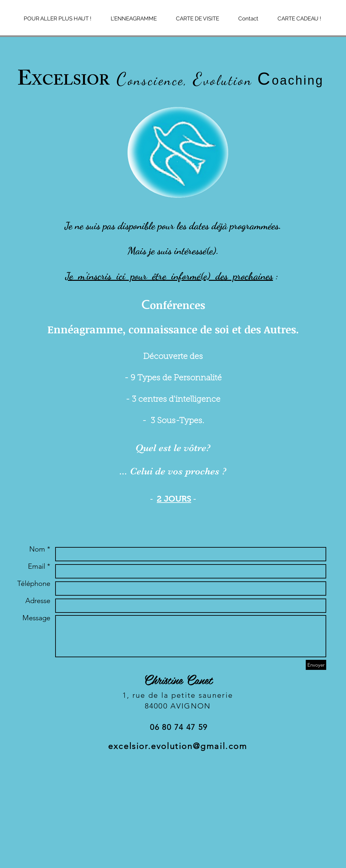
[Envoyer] (316, 665)
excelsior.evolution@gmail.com (178, 746)
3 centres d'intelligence (176, 400)
